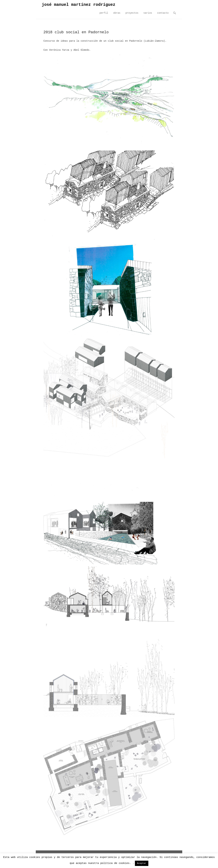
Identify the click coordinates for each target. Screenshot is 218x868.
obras (117, 13)
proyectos (132, 13)
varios (148, 13)
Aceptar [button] (142, 863)
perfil (104, 13)
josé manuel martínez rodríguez (79, 5)
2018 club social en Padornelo (76, 32)
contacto (163, 13)
